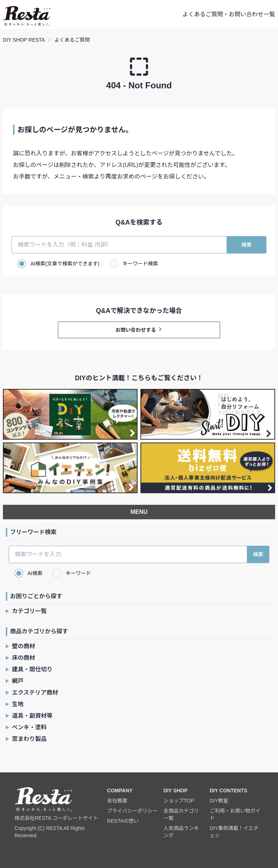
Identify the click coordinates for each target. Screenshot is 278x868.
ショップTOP (179, 801)
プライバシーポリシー (132, 811)
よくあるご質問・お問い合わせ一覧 (229, 14)
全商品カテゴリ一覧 (181, 814)
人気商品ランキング (181, 832)
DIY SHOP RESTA (24, 40)
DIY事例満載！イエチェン (234, 832)
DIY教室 (219, 801)
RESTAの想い (123, 821)
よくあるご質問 (72, 40)
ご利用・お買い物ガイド (235, 814)
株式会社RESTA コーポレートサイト (56, 818)
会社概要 (117, 801)
